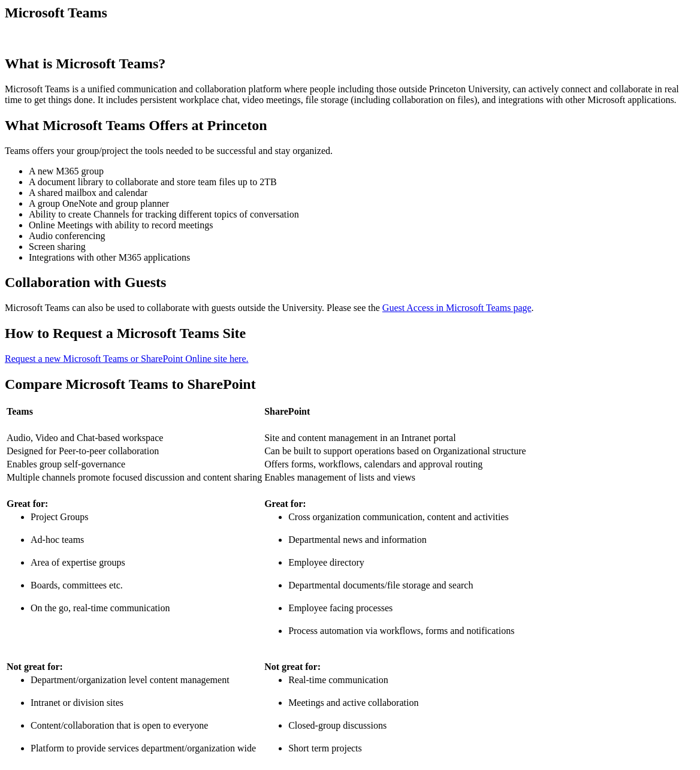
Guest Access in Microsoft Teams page (457, 308)
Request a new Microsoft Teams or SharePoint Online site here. (127, 359)
